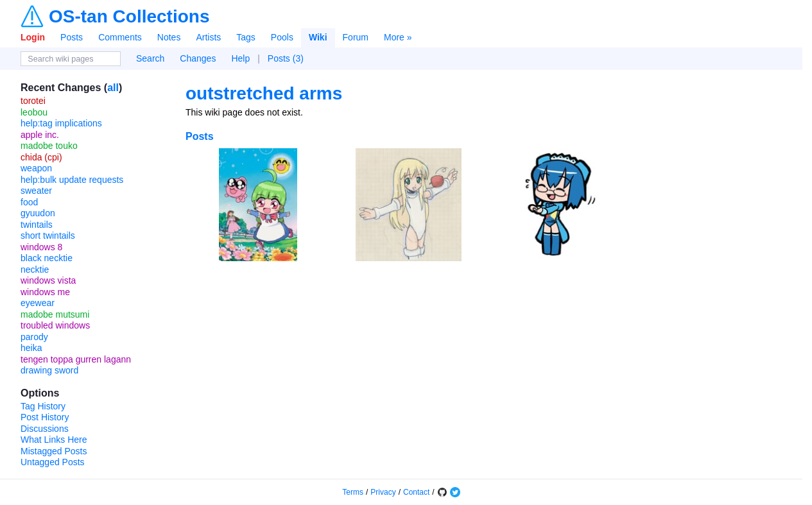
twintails (37, 225)
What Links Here (54, 440)
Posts (72, 37)
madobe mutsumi (55, 314)
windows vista (48, 280)
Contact (416, 492)
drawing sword (49, 370)
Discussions (45, 429)
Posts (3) (286, 58)
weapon (36, 168)
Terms (353, 492)
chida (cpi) (41, 157)
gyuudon (38, 213)
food (29, 202)
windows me (45, 292)
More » (398, 37)
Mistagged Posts (54, 451)
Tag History (43, 406)
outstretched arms (264, 93)
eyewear (38, 303)
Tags (246, 37)
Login (33, 37)
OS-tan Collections (129, 17)
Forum (356, 37)
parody (34, 337)
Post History (45, 417)
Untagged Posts (53, 462)
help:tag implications (61, 123)
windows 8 (41, 247)
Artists (208, 37)
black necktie (47, 258)
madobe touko (49, 146)
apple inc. (40, 135)
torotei (33, 101)
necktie (35, 270)
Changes (198, 58)
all (113, 88)
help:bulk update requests (72, 180)
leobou (34, 112)
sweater (36, 191)
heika (31, 348)
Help (240, 58)
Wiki (318, 37)
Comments (120, 37)
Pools (282, 37)
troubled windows (55, 325)
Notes (169, 37)
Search (150, 58)
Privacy (383, 492)
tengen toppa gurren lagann (76, 359)
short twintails (48, 235)
